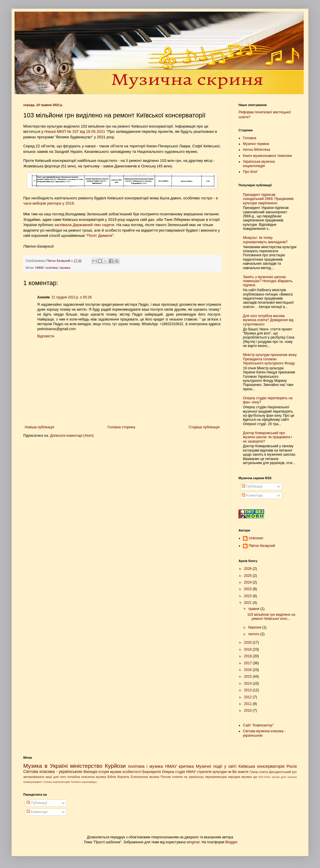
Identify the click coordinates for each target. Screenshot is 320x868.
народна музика (240, 777)
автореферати (34, 777)
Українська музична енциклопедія (259, 164)
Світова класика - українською (53, 772)
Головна (250, 138)
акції (49, 777)
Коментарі (252, 495)
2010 (248, 710)
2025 (248, 576)
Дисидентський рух (283, 772)
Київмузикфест (33, 782)
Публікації (252, 486)
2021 (248, 603)
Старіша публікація (204, 427)
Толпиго (76, 782)
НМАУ (39, 268)
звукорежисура (216, 777)
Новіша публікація (39, 427)
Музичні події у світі (216, 766)
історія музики (110, 772)
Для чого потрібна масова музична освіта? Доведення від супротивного (268, 320)
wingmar (193, 842)
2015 (248, 676)
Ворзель (123, 777)
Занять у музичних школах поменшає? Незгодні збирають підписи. (268, 281)
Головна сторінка (121, 427)
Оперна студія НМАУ (179, 772)
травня (254, 609)
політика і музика (58, 268)
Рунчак (166, 777)
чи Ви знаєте (238, 772)
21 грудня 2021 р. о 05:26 (72, 297)
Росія (292, 766)
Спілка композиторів (57, 782)
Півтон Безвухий (262, 546)
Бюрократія (151, 772)
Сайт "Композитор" (258, 725)
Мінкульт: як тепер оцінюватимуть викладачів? (265, 240)
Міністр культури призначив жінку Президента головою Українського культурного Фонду (270, 359)
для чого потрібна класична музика (80, 777)
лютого (254, 634)
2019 (248, 649)
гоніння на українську (188, 777)
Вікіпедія (90, 772)
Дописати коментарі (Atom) (72, 436)
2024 (248, 582)
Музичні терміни (256, 144)
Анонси (292, 777)
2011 (248, 704)
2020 (248, 643)
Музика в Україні (46, 766)
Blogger (231, 842)
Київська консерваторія (262, 766)
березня (255, 627)
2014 (248, 683)
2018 (248, 656)
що (255, 777)
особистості (132, 772)
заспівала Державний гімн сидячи (84, 225)
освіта (264, 772)
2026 (248, 569)
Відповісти (46, 336)
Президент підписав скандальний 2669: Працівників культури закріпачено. (268, 199)
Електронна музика (145, 777)
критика (186, 766)
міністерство (86, 766)
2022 (248, 596)
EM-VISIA (265, 777)
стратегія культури (212, 772)
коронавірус (89, 782)
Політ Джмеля (100, 236)
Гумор (254, 772)
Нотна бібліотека (256, 150)
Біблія (112, 777)
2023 (248, 589)
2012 (248, 697)
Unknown (256, 538)
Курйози (115, 766)
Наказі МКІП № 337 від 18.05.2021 (75, 131)
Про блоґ (250, 172)
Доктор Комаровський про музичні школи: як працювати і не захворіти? (267, 437)
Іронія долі (279, 777)
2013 (248, 690)
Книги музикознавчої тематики (267, 156)
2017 (248, 663)
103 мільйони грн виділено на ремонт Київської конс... (271, 617)
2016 (248, 670)
